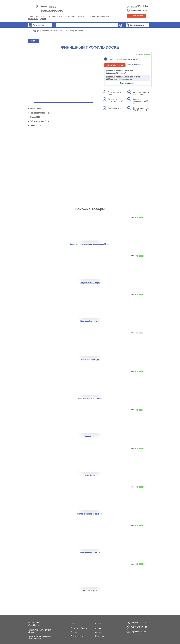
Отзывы (91, 16)
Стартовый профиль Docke (90, 398)
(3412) (134, 6)
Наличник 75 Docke (90, 591)
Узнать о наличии (135, 65)
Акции (71, 16)
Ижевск (44, 6)
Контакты (33, 19)
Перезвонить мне (139, 11)
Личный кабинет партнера (52, 10)
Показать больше (127, 83)
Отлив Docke (90, 437)
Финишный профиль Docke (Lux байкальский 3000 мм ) (119, 72)
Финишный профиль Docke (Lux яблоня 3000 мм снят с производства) (123, 78)
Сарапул (53, 6)
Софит (34, 41)
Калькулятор (38, 25)
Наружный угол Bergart (90, 283)
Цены (43, 19)
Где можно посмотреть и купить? (123, 59)
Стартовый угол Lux (90, 360)
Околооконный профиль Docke (90, 514)
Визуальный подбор (139, 25)
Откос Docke (90, 475)
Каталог (40, 16)
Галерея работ (104, 16)
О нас (31, 16)
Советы (81, 16)
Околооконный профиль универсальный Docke (90, 244)
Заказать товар (137, 16)
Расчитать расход (115, 65)
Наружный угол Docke (90, 552)
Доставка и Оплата (56, 16)
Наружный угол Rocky (90, 321)
